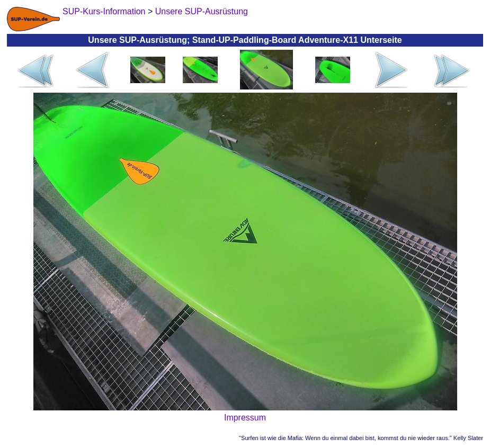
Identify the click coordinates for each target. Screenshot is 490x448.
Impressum (245, 418)
